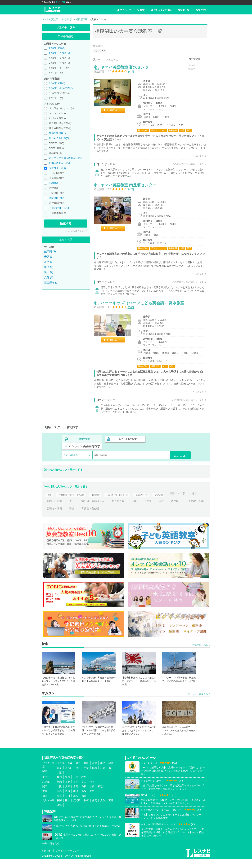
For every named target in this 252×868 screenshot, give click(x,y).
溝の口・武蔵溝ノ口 (128, 510)
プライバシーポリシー (67, 860)
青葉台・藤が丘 (130, 518)
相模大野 (104, 502)
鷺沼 (107, 510)
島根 (92, 800)
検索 (141, 10)
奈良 (92, 795)
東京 (59, 777)
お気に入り (116, 112)
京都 (76, 795)
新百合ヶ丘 (153, 510)
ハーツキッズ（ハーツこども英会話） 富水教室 (145, 316)
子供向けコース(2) (59, 208)
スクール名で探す (127, 455)
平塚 (112, 518)
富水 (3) (49, 262)
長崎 (86, 809)
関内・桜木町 (89, 510)
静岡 (67, 786)
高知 (76, 805)
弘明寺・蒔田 (94, 518)
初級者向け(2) (56, 198)
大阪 (59, 795)
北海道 (61, 772)
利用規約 (46, 860)
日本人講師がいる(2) (60, 163)
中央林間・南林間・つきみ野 (76, 502)
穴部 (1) (49, 278)
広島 (59, 800)
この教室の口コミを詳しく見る (186, 167)
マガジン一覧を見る (198, 703)
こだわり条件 (71, 464)
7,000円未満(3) (57, 83)
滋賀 (84, 795)
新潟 (59, 791)
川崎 (169, 510)
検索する (66, 224)
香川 (67, 805)
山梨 (59, 781)
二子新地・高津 (70, 518)
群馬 (103, 777)
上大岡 (182, 510)
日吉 (196, 510)
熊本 (67, 809)
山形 (103, 772)
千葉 (86, 777)
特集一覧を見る (200, 654)
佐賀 (94, 809)
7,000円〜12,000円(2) (61, 88)
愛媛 (59, 805)
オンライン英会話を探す (170, 455)
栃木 (111, 777)
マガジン (201, 10)
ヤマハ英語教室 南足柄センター (131, 193)
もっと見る (196, 158)
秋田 (86, 772)
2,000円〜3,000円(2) (60, 53)
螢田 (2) (49, 272)
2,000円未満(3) (57, 48)
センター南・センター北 (131, 502)
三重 (76, 786)
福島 (111, 772)
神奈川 (69, 777)
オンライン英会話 (161, 10)
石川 (76, 791)
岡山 (67, 800)
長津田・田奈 (54, 510)
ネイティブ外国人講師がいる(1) (66, 158)
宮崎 (111, 809)
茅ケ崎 (50, 518)
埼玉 (78, 777)
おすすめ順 (195, 59)
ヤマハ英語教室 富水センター (129, 69)
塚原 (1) (49, 267)
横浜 (49, 502)
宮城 (94, 772)
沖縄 (59, 814)
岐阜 (84, 786)
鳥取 (84, 800)
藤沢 (72, 510)
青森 (70, 772)
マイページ (124, 10)
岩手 (78, 772)
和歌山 (101, 795)
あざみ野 (180, 502)
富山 (84, 791)
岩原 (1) (49, 257)
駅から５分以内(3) (59, 138)
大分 (103, 809)
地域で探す (84, 455)
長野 (67, 791)
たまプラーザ (160, 502)
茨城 (94, 777)
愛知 (59, 786)
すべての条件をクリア (78, 231)
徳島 (84, 805)
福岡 (59, 809)
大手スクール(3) (58, 168)
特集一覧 (184, 10)
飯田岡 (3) (50, 252)
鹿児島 (77, 809)
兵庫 (67, 795)
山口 (76, 800)
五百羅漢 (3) (51, 283)
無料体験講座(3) (58, 133)
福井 (92, 791)
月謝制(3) (54, 183)
